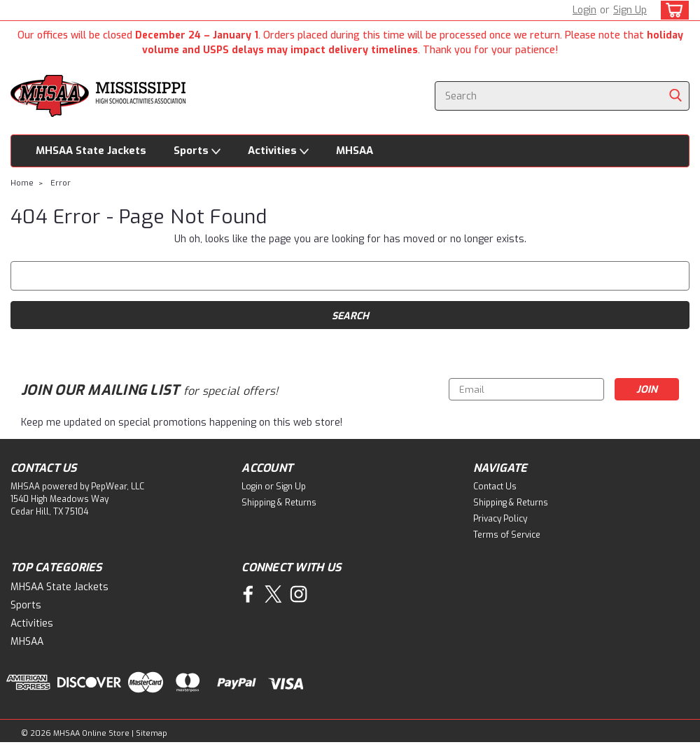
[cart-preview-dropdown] (672, 10)
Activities (278, 151)
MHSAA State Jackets (91, 151)
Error (61, 183)
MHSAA (355, 151)
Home (22, 183)
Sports (197, 151)
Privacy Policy (500, 519)
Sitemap (152, 733)
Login (584, 10)
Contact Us (495, 487)
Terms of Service (507, 535)
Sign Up (630, 10)
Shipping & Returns (279, 503)
